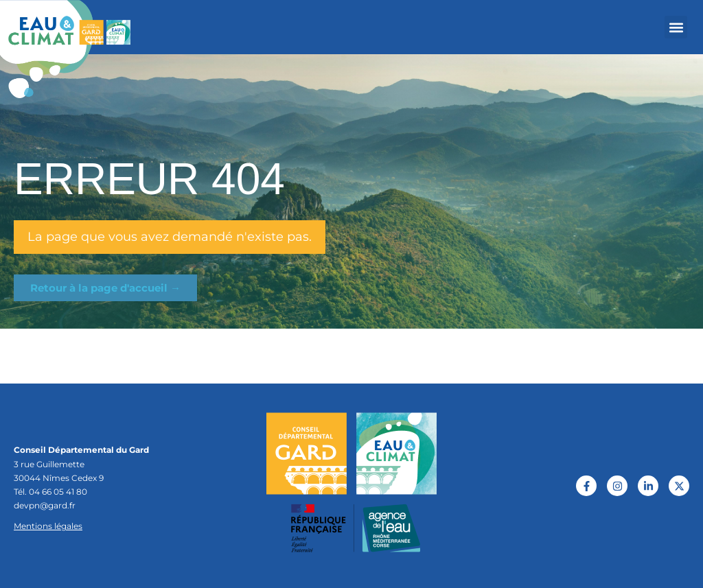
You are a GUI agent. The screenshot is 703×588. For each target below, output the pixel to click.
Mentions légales (48, 526)
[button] (676, 27)
